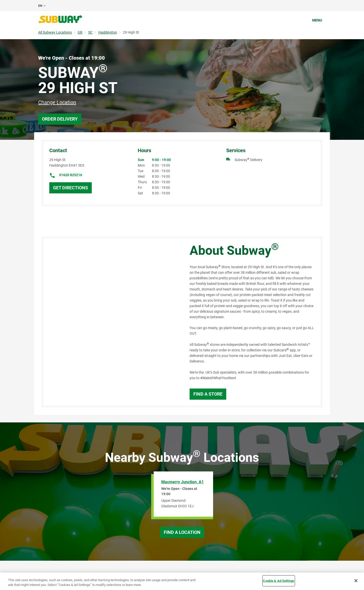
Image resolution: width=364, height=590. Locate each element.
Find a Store (208, 394)
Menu (317, 20)
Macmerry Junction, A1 (183, 482)
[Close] (356, 581)
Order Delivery (60, 119)
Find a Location (182, 532)
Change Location (57, 102)
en (40, 6)
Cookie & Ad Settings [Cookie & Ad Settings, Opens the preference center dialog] (279, 581)
